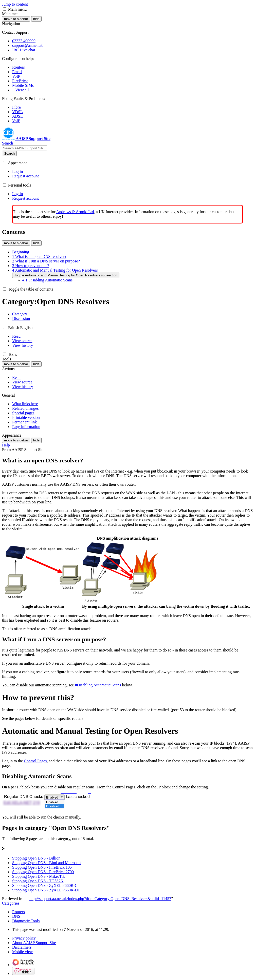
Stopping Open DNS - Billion (36, 858)
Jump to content (15, 4)
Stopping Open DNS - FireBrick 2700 (43, 872)
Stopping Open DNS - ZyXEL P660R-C (45, 885)
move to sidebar (16, 19)
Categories (11, 903)
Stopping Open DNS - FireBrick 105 (42, 867)
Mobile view (22, 952)
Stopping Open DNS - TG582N (38, 881)
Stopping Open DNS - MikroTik (38, 876)
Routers (19, 912)
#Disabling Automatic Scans (98, 685)
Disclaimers (22, 947)
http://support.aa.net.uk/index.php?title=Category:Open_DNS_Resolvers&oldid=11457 (100, 899)
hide (36, 19)
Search (9, 154)
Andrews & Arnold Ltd (75, 212)
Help (6, 445)
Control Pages (35, 761)
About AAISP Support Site (34, 943)
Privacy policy (24, 938)
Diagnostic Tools (26, 921)
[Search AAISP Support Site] (24, 148)
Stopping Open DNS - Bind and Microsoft (47, 863)
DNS (16, 916)
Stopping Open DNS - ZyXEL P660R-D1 (46, 890)
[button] (5, 9)
